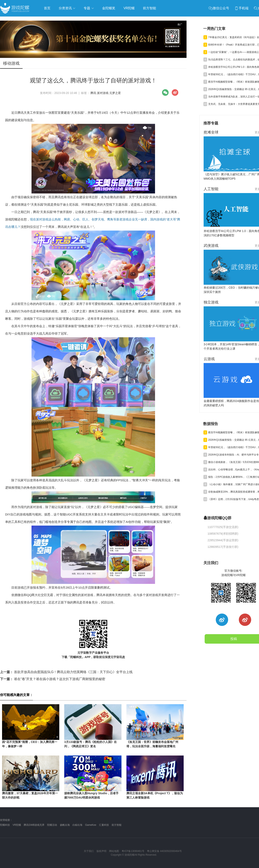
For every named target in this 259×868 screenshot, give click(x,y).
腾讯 (93, 93)
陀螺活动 (52, 825)
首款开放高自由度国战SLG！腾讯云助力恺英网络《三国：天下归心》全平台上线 (66, 672)
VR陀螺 (17, 825)
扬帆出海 (65, 825)
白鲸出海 (77, 825)
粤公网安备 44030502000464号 (164, 851)
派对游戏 (103, 93)
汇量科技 (104, 825)
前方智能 (117, 825)
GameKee (91, 825)
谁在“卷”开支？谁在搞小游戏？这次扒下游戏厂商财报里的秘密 (53, 679)
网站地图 (114, 851)
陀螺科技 (5, 825)
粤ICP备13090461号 (133, 851)
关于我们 (89, 851)
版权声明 (101, 851)
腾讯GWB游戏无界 (34, 825)
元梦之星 (115, 93)
